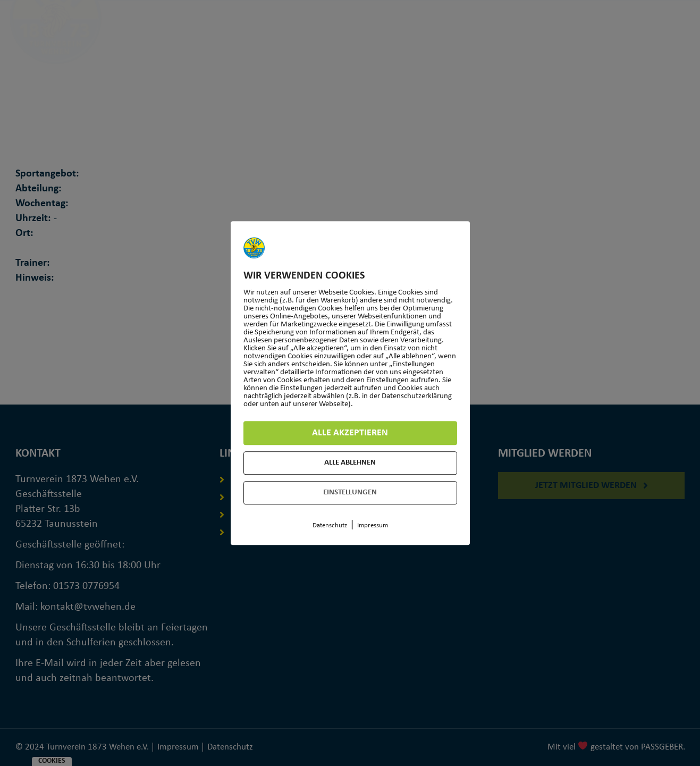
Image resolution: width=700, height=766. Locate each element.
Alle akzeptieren (350, 433)
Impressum (373, 525)
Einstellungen (350, 493)
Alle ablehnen (350, 463)
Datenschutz (330, 525)
